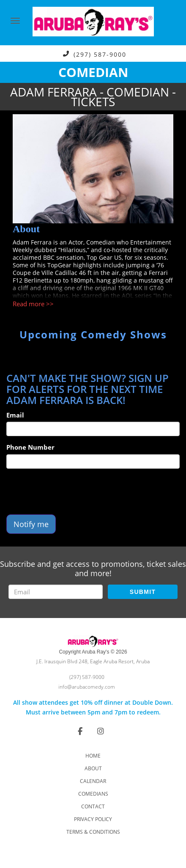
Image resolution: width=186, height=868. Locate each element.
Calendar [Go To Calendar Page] (93, 781)
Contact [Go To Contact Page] (93, 806)
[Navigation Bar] (15, 21)
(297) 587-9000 (100, 54)
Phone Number (30, 447)
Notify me (31, 524)
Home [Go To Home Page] (93, 756)
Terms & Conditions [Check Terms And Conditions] (93, 832)
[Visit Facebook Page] (80, 731)
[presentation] (71, 492)
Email (15, 415)
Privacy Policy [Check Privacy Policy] (93, 819)
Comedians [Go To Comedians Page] (93, 794)
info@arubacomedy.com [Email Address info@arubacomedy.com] (87, 687)
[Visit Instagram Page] (101, 731)
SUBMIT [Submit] (143, 592)
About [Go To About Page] (93, 768)
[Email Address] (56, 592)
